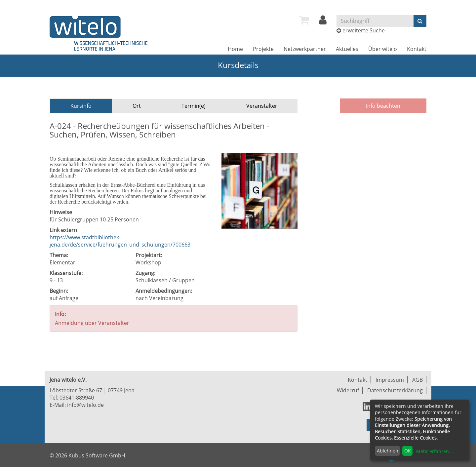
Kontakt (417, 49)
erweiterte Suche (364, 30)
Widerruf (348, 390)
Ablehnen (388, 451)
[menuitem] (304, 20)
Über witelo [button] (383, 49)
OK (408, 451)
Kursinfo (81, 106)
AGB (417, 380)
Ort (137, 106)
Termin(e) (194, 106)
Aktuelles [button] (347, 49)
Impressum (390, 380)
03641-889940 (77, 398)
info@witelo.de (85, 405)
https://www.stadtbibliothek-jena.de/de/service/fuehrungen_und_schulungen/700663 (120, 241)
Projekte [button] (263, 49)
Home (235, 49)
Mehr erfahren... (435, 451)
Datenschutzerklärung (395, 390)
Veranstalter (262, 106)
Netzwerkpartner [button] (305, 49)
